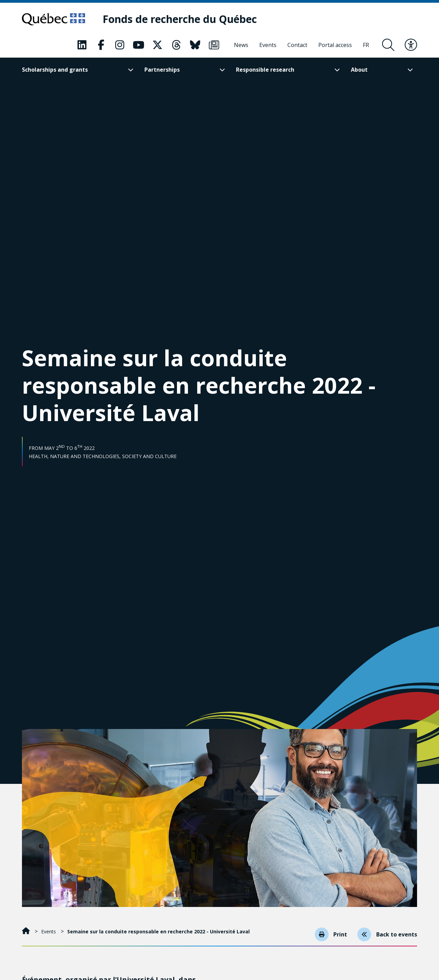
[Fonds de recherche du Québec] (180, 19)
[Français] (366, 45)
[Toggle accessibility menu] (411, 45)
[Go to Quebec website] (54, 19)
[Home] (27, 931)
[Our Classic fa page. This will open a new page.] (82, 45)
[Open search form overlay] (388, 45)
